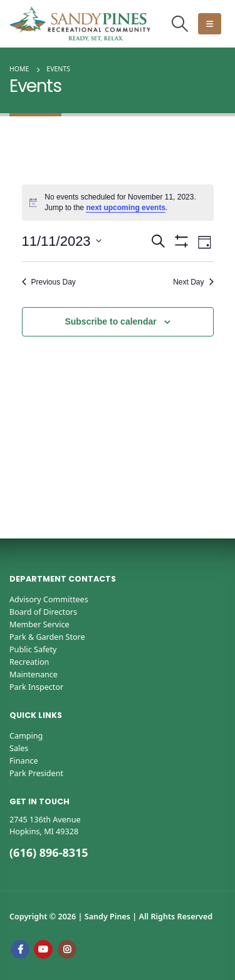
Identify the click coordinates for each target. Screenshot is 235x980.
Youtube (43, 949)
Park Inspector (36, 687)
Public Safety (33, 649)
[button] (180, 23)
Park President (36, 773)
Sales (19, 748)
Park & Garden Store (47, 637)
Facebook (20, 949)
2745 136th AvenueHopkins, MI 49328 (45, 826)
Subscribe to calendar (110, 321)
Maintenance (34, 674)
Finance (24, 761)
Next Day (193, 282)
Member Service (39, 624)
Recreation (29, 662)
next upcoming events (126, 208)
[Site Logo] (80, 24)
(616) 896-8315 (49, 852)
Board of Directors (43, 612)
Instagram (67, 949)
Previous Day (49, 282)
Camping (26, 736)
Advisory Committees (49, 599)
